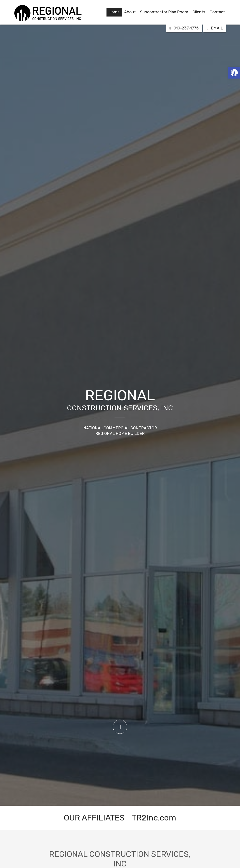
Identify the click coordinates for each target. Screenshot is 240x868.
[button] (234, 73)
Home (114, 12)
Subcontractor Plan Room (164, 12)
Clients (199, 12)
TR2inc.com (154, 818)
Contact (217, 12)
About (130, 12)
